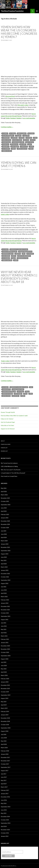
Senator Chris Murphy (24, 256)
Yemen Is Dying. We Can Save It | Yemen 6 (19, 164)
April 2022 (4, 593)
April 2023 (4, 564)
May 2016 (4, 803)
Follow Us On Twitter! (7, 419)
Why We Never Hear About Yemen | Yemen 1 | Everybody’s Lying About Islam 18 (19, 277)
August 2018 (5, 731)
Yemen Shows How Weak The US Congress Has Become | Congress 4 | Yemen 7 (19, 32)
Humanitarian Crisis (18, 142)
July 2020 (4, 662)
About (3, 441)
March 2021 (4, 636)
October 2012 (5, 833)
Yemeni (31, 149)
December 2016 (5, 797)
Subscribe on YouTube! (7, 425)
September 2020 (6, 656)
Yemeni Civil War (7, 151)
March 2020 (4, 675)
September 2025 (6, 505)
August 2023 (5, 554)
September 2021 (6, 616)
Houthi (33, 140)
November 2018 (5, 721)
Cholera (18, 136)
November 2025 (5, 498)
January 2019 (5, 715)
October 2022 (5, 577)
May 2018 (4, 741)
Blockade (31, 133)
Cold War (26, 136)
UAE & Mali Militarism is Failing (9, 466)
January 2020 (5, 682)
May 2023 (4, 560)
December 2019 (5, 685)
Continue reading (7, 127)
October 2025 (5, 501)
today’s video (5, 214)
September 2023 (6, 551)
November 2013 (5, 830)
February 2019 (5, 711)
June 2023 (4, 557)
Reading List (4, 451)
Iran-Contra (30, 142)
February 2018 (5, 751)
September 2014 (6, 823)
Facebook (13, 118)
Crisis (35, 138)
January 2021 (5, 642)
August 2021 (5, 620)
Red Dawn (23, 144)
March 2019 (4, 708)
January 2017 (5, 794)
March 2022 (4, 597)
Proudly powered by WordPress (9, 866)
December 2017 (5, 757)
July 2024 (4, 531)
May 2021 (4, 629)
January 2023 (5, 570)
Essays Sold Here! (6, 444)
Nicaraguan (14, 144)
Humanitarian (6, 142)
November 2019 (5, 688)
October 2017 (5, 764)
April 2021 (4, 633)
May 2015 (4, 813)
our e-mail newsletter (29, 118)
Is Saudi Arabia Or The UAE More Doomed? (13, 473)
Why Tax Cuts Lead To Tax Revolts (11, 470)
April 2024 (4, 537)
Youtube (19, 118)
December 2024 (5, 521)
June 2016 (4, 800)
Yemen (13, 149)
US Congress (6, 149)
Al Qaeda (5, 133)
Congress (14, 138)
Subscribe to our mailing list (12, 848)
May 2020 (4, 669)
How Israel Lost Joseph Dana (9, 476)
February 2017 (5, 790)
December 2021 (5, 606)
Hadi (31, 387)
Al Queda (13, 133)
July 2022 (4, 587)
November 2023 (5, 547)
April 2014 (4, 826)
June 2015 (4, 810)
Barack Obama (22, 133)
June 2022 (4, 590)
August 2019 (5, 698)
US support (16, 396)
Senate (14, 256)
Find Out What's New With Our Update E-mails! (14, 416)
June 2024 (4, 534)
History (26, 140)
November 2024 (5, 524)
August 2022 (5, 583)
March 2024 (4, 541)
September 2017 (6, 767)
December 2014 (5, 817)
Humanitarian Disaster (25, 251)
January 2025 (5, 518)
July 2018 (4, 734)
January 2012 (5, 836)
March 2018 (4, 748)
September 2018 (6, 728)
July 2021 (4, 623)
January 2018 (5, 754)
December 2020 (5, 646)
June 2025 (4, 508)
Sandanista (6, 147)
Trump (32, 147)
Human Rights (6, 389)
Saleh (30, 144)
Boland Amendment (8, 136)
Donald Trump (17, 140)
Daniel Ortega (6, 140)
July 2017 (4, 774)
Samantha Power (7, 394)
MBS (24, 254)
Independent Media (8, 254)
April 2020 (4, 672)
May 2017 (4, 780)
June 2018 (4, 738)
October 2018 (5, 725)
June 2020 (4, 665)
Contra (22, 138)
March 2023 (4, 567)
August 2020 (5, 659)
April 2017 (4, 784)
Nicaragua (5, 144)
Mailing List (4, 448)
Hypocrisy (20, 391)
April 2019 (4, 705)
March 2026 (4, 495)
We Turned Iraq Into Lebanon (9, 463)
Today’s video (5, 361)
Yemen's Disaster (22, 149)
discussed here (10, 96)
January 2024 (5, 544)
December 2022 (5, 574)
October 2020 (5, 652)
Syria (31, 394)
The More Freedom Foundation (12, 11)
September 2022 (6, 580)
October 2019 (5, 692)
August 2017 (5, 771)
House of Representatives (9, 251)
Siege (25, 394)
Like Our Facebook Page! (8, 422)
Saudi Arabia (15, 147)
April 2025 (4, 511)
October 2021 (5, 613)
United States (6, 396)
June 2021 (4, 626)
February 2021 (5, 639)
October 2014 (5, 820)
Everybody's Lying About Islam (19, 249)
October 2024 (5, 528)
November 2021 (5, 610)
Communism (6, 138)
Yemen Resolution (23, 258)
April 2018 (4, 744)
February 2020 (5, 679)
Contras (29, 138)
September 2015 (6, 807)
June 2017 (4, 777)
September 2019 (6, 695)
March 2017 (4, 787)
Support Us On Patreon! (8, 429)
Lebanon (18, 254)
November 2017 (5, 761)
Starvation (24, 147)
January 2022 (5, 603)
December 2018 (5, 718)
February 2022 (5, 600)
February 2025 (5, 514)
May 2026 (4, 488)
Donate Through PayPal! (8, 412)
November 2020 (5, 649)
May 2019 (4, 702)
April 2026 (4, 491)
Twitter (8, 118)
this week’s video (23, 105)
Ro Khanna (30, 254)
